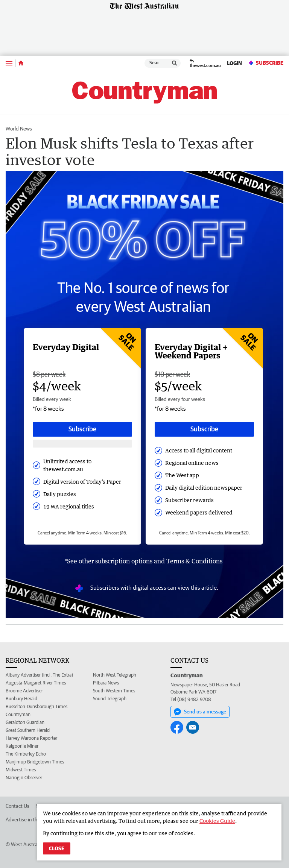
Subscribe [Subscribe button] (82, 429)
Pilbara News (106, 683)
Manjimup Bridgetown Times (35, 762)
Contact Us (17, 806)
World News (19, 129)
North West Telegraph (115, 675)
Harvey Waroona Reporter (31, 738)
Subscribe (266, 63)
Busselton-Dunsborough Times (37, 706)
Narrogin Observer (24, 778)
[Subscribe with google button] (82, 444)
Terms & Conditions (194, 561)
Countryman (18, 714)
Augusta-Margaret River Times (36, 683)
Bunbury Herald (21, 699)
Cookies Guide (217, 821)
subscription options (124, 561)
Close (57, 848)
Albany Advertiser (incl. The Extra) (39, 675)
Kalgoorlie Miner (22, 746)
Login (234, 63)
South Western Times (114, 691)
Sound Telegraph (110, 699)
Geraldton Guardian (25, 722)
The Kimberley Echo (26, 754)
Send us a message (200, 712)
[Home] (21, 63)
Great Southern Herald (28, 730)
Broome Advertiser (24, 691)
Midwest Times (21, 770)
